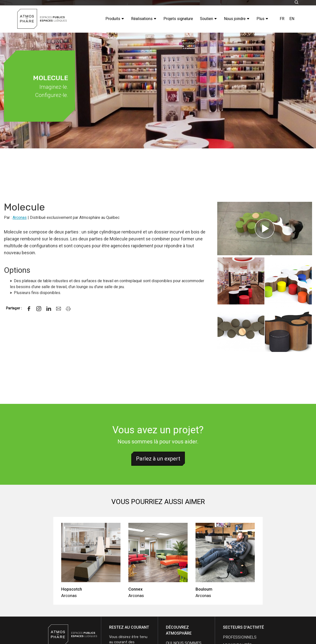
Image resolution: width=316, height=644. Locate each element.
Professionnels (240, 637)
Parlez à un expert (158, 459)
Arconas (20, 218)
